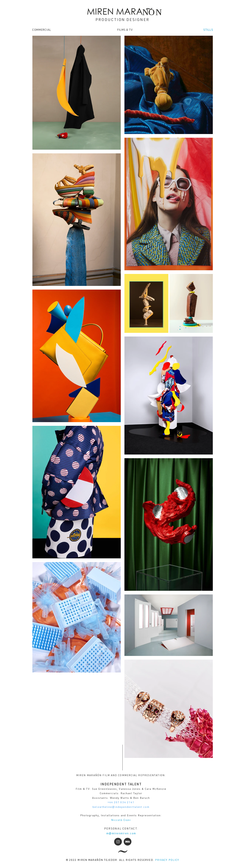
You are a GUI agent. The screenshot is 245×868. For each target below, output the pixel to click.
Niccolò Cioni (121, 820)
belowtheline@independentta (114, 807)
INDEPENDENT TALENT (121, 785)
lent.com (143, 807)
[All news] (123, 851)
